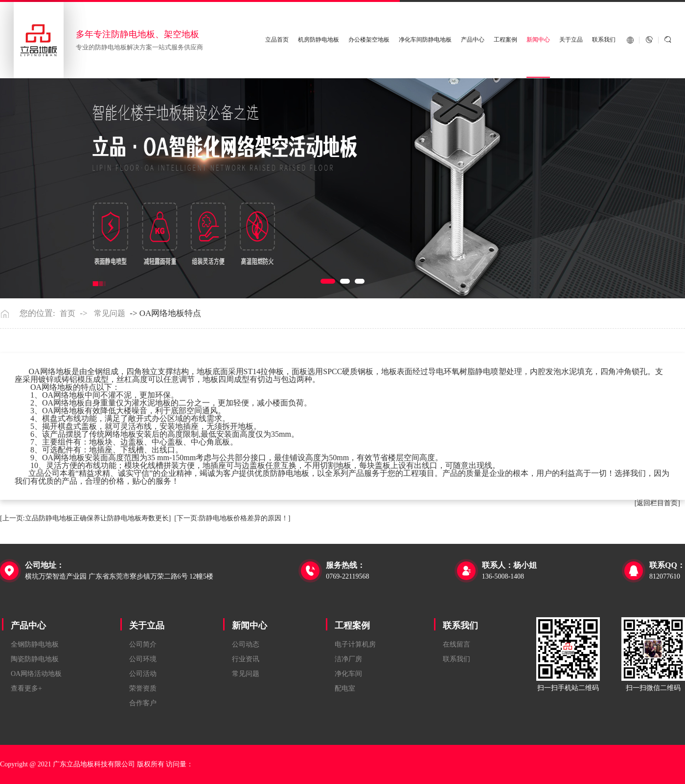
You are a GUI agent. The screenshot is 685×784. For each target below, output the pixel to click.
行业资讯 (246, 659)
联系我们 (604, 40)
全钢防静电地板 (35, 644)
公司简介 (143, 644)
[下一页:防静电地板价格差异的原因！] (232, 518)
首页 (68, 314)
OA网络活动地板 (36, 674)
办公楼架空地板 (369, 40)
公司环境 (143, 659)
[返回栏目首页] (657, 503)
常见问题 (110, 314)
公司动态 (246, 644)
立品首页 (277, 40)
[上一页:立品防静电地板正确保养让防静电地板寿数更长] (85, 518)
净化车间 (348, 674)
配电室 (345, 688)
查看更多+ (26, 688)
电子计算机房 (355, 644)
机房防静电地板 (319, 40)
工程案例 (505, 40)
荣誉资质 (143, 688)
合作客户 (143, 703)
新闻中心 (538, 40)
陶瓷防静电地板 (35, 659)
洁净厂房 (348, 659)
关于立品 (571, 40)
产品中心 (473, 40)
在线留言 (457, 644)
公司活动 (143, 674)
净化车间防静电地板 (425, 40)
